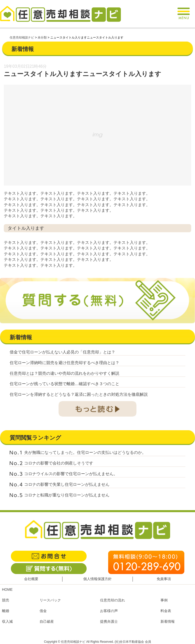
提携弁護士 (109, 621)
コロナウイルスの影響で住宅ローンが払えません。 (71, 474)
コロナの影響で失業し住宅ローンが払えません (67, 484)
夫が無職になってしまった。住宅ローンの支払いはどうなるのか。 (85, 452)
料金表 (166, 611)
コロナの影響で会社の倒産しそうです (59, 463)
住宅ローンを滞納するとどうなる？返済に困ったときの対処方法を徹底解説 (79, 394)
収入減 (7, 621)
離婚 (6, 611)
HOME (7, 589)
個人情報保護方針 (97, 579)
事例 (164, 600)
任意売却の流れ (112, 600)
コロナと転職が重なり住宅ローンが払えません (67, 495)
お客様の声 (109, 611)
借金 (43, 611)
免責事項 (164, 579)
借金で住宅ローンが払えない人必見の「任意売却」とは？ (62, 352)
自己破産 (47, 621)
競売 (6, 600)
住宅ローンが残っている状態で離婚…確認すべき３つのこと (64, 384)
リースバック (50, 600)
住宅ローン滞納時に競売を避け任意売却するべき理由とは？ (64, 363)
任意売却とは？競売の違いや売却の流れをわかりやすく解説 (64, 373)
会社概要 (31, 579)
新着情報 (168, 621)
